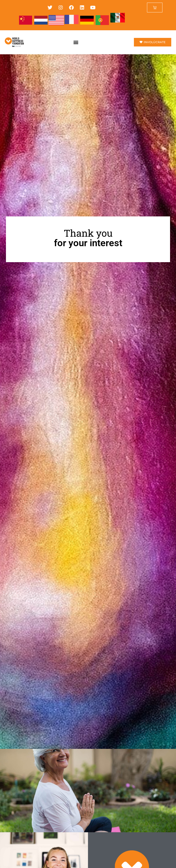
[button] (76, 42)
